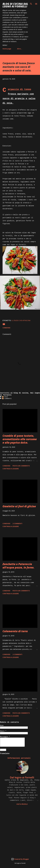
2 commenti (17, 524)
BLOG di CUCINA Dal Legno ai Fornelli (15, 5)
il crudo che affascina (21, 320)
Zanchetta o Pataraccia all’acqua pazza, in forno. (18, 566)
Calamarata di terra (15, 631)
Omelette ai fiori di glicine (19, 506)
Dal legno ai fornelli (22, 777)
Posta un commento (21, 466)
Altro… (20, 49)
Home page (7, 49)
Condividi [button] (6, 328)
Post (5, 397)
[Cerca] (31, 4)
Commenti (7, 399)
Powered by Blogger (20, 859)
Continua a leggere (11, 469)
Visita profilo (22, 804)
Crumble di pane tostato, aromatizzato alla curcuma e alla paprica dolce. (20, 439)
